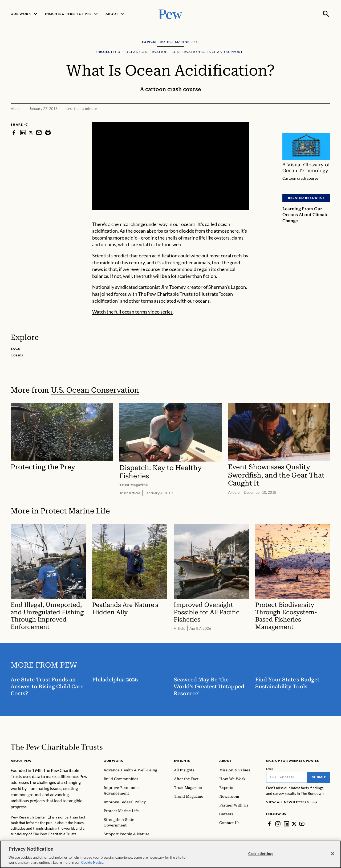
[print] (48, 132)
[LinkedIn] (286, 824)
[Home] (57, 747)
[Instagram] (278, 824)
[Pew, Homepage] (170, 14)
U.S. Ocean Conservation (95, 390)
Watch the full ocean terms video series (132, 312)
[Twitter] (294, 824)
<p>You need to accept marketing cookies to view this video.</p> (170, 166)
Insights (182, 761)
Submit (319, 777)
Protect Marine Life (75, 511)
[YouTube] (302, 824)
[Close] (332, 854)
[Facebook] (269, 824)
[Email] (287, 777)
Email (270, 769)
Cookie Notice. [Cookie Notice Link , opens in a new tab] (93, 862)
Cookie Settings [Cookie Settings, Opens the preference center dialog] (261, 854)
